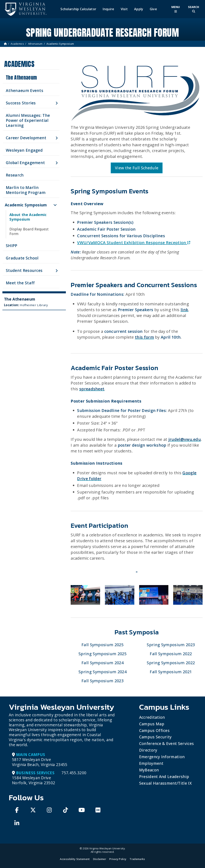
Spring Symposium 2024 (102, 672)
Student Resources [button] (24, 270)
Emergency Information (162, 757)
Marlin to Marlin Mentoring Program (26, 190)
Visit (124, 9)
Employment (151, 763)
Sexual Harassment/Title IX (165, 783)
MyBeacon (149, 770)
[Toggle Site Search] (194, 9)
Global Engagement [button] (25, 163)
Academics (17, 44)
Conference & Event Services (167, 743)
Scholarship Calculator (78, 9)
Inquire (108, 9)
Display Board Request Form (29, 231)
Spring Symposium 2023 (171, 645)
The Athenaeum (21, 78)
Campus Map (152, 724)
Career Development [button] (26, 138)
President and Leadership (164, 777)
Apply (139, 9)
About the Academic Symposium (28, 217)
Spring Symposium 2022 (171, 663)
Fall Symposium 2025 (102, 645)
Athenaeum (35, 44)
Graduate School (22, 258)
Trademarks (137, 859)
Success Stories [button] (21, 103)
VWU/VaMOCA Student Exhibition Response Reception (134, 243)
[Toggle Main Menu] (176, 9)
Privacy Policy (118, 859)
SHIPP (12, 246)
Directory (148, 750)
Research (15, 175)
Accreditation (152, 717)
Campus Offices (154, 730)
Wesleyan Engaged (24, 150)
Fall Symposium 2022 (171, 654)
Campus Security (155, 737)
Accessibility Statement (75, 859)
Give (153, 9)
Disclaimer (100, 859)
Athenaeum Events (25, 90)
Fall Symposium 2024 (102, 663)
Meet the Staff (20, 283)
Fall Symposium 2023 (102, 681)
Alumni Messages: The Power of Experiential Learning (28, 120)
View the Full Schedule (137, 168)
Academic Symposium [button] (26, 205)
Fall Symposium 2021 (171, 672)
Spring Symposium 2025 (102, 654)
